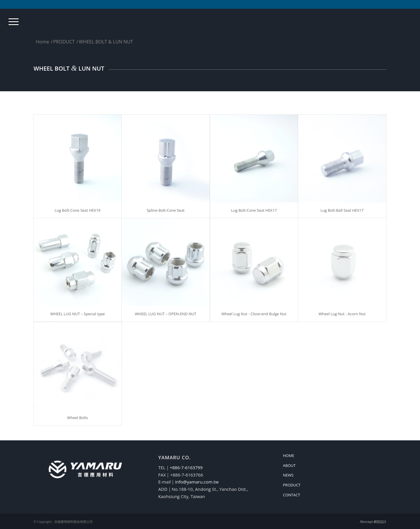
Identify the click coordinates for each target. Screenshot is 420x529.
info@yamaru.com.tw (197, 482)
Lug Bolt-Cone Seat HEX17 (254, 210)
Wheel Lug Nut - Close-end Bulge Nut (254, 314)
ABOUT (289, 465)
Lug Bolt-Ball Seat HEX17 (342, 210)
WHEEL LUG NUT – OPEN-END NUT (166, 314)
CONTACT (292, 495)
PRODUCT (64, 42)
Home (42, 42)
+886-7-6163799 (186, 467)
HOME (289, 456)
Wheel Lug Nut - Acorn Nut (342, 314)
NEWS (288, 475)
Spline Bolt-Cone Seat (166, 210)
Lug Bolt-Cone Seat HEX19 (77, 210)
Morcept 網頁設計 (373, 522)
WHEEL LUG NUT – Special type (77, 314)
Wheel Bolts (78, 418)
